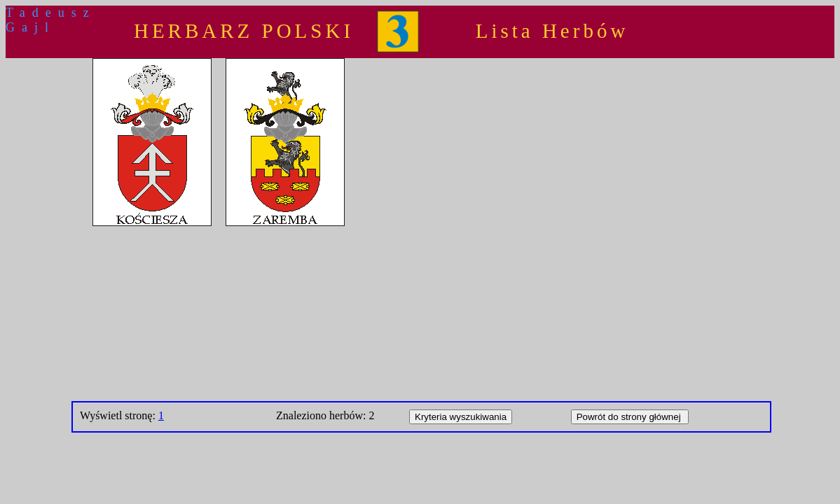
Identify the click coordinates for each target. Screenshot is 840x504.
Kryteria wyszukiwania (461, 417)
